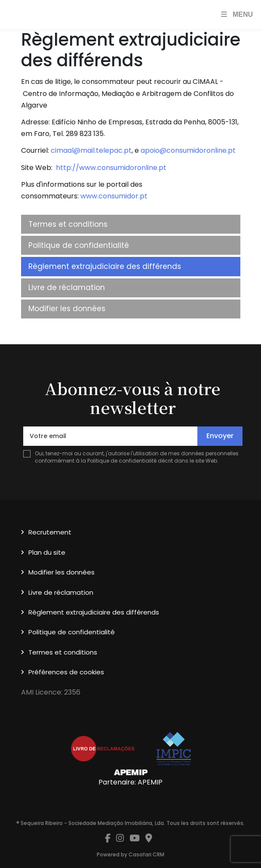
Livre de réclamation (67, 287)
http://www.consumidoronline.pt (111, 168)
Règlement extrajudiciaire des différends (105, 266)
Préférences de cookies (66, 672)
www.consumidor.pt (114, 196)
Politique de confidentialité (79, 245)
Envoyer (220, 436)
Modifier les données (67, 309)
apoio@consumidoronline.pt (188, 150)
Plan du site (47, 552)
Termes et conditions (68, 224)
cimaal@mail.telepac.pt (91, 150)
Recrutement (50, 532)
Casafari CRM (146, 854)
